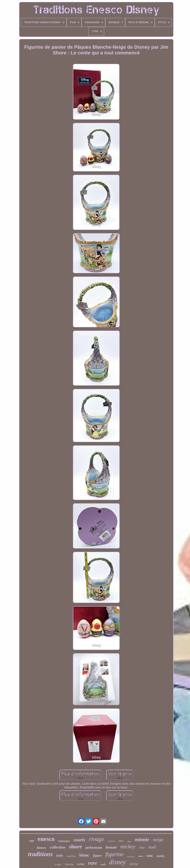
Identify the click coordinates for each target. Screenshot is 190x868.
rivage (96, 839)
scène (81, 864)
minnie (142, 839)
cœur (129, 841)
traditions (40, 854)
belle (60, 856)
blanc (84, 855)
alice (121, 841)
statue (111, 841)
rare (93, 863)
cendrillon (71, 856)
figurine (114, 854)
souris (79, 840)
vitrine (134, 864)
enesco (46, 839)
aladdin (161, 856)
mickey (128, 847)
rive (142, 847)
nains (140, 856)
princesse (94, 848)
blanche (69, 864)
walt (103, 864)
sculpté (58, 864)
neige (158, 840)
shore (75, 846)
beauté (111, 847)
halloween (64, 841)
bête (150, 856)
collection (58, 847)
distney (41, 848)
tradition (131, 857)
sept (32, 841)
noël (152, 847)
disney (117, 862)
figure (97, 856)
